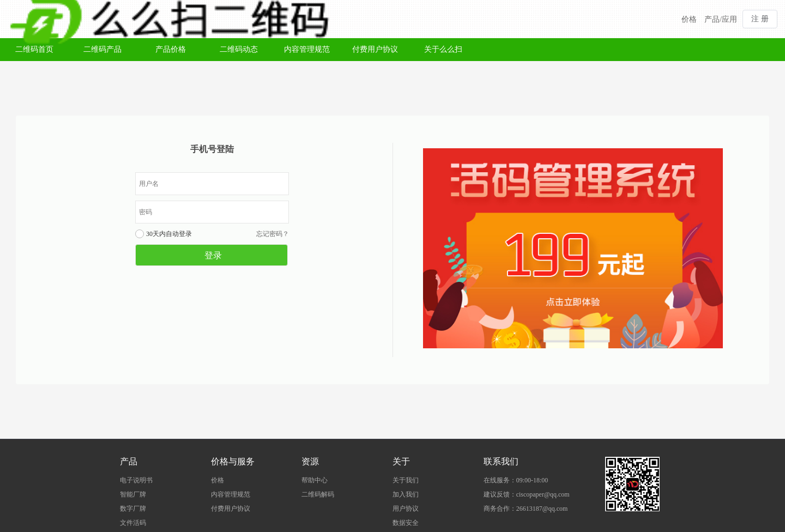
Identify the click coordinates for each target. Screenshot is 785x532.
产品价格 (171, 49)
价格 (689, 19)
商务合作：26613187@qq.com (526, 509)
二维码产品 (102, 49)
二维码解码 (318, 494)
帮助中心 (315, 480)
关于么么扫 (443, 49)
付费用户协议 (375, 49)
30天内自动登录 (169, 234)
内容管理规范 (307, 49)
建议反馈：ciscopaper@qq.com (527, 494)
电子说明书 (136, 480)
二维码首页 (34, 49)
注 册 (760, 19)
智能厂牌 (133, 494)
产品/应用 (721, 19)
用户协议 (406, 509)
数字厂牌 (133, 509)
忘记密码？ (273, 234)
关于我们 (406, 480)
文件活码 (133, 523)
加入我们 (406, 494)
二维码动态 (239, 49)
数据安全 (406, 523)
